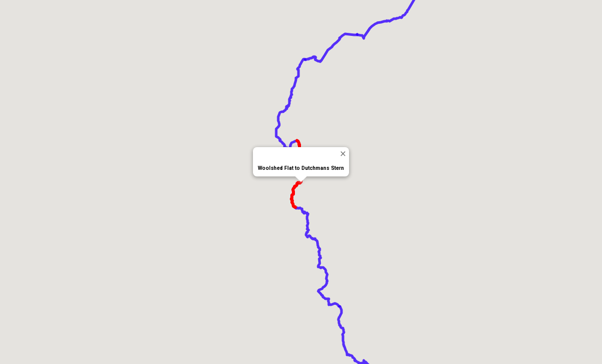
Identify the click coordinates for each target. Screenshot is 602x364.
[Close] (343, 153)
